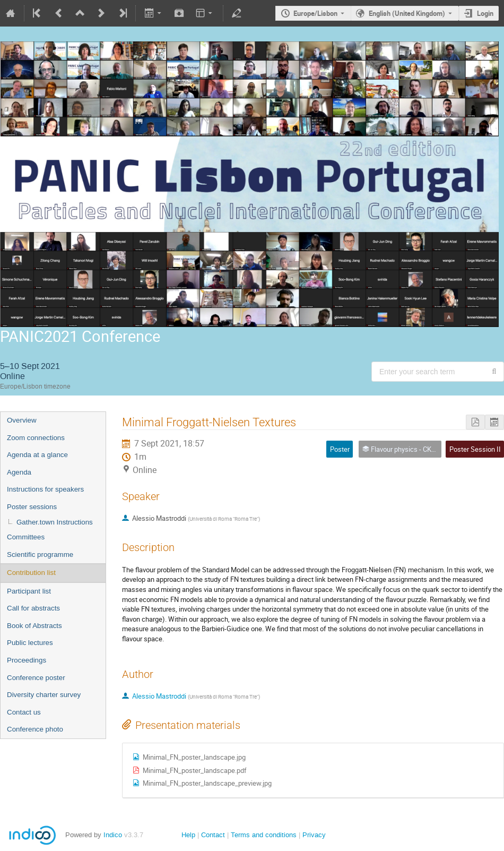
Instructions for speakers (45, 489)
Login (485, 13)
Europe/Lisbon (315, 13)
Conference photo (35, 729)
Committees (26, 537)
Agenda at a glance (37, 455)
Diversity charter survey (44, 695)
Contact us (24, 712)
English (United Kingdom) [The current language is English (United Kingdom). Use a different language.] (407, 13)
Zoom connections (36, 438)
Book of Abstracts (34, 626)
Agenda (19, 472)
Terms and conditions (264, 835)
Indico (113, 835)
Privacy (314, 835)
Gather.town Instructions (55, 522)
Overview (22, 420)
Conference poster (36, 678)
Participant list (29, 591)
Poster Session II (475, 449)
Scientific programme (40, 555)
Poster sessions (32, 507)
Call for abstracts (33, 608)
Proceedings (27, 660)
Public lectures (30, 643)
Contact (213, 835)
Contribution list (31, 573)
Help (188, 835)
